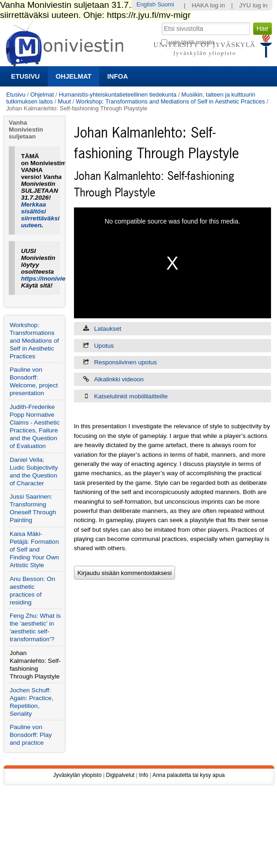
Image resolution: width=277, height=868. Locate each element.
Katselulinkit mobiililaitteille (131, 396)
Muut (64, 101)
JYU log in (253, 5)
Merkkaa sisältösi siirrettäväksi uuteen (40, 215)
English (146, 4)
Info (144, 775)
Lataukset (108, 329)
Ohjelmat (73, 76)
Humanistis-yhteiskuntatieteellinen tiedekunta (118, 95)
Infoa (118, 76)
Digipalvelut (120, 775)
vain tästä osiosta (192, 42)
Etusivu (25, 76)
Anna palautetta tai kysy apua (189, 775)
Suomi (166, 4)
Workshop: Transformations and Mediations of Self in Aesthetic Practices (170, 101)
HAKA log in (208, 5)
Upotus (104, 346)
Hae (161, 22)
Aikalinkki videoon (119, 379)
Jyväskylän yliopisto (77, 775)
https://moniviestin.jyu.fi (57, 279)
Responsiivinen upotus (126, 362)
